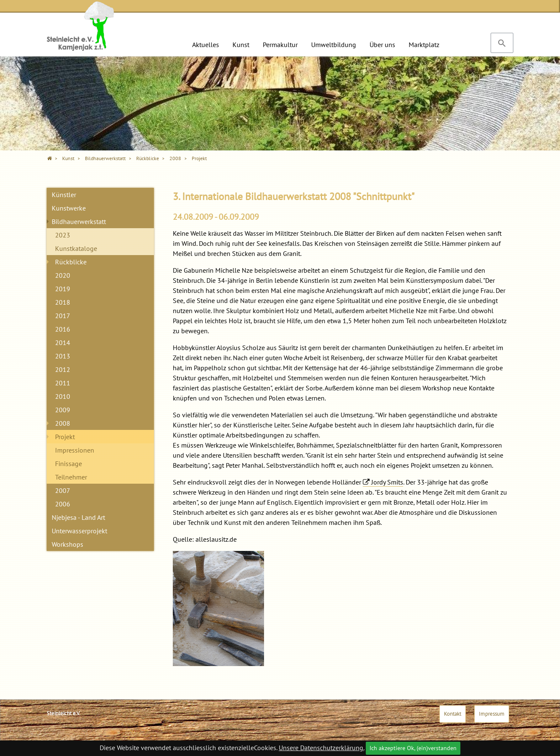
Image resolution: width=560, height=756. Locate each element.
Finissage (69, 464)
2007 (63, 490)
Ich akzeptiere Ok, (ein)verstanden (413, 748)
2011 (63, 383)
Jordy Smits (387, 482)
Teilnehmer (71, 477)
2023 (63, 235)
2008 (63, 423)
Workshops (67, 544)
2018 (63, 302)
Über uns (382, 45)
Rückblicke (71, 262)
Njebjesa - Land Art (78, 517)
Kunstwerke (69, 208)
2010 (63, 396)
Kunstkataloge (76, 248)
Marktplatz (424, 45)
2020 (63, 275)
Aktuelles (206, 45)
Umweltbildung (334, 45)
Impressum (492, 714)
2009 (63, 410)
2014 (63, 342)
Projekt (65, 437)
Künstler (64, 195)
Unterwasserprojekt (79, 531)
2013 (63, 356)
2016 (63, 329)
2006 (63, 504)
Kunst (241, 45)
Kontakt (453, 714)
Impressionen (75, 450)
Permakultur (280, 45)
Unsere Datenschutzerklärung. (321, 748)
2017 (63, 316)
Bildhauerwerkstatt (79, 221)
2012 (63, 369)
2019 (63, 289)
